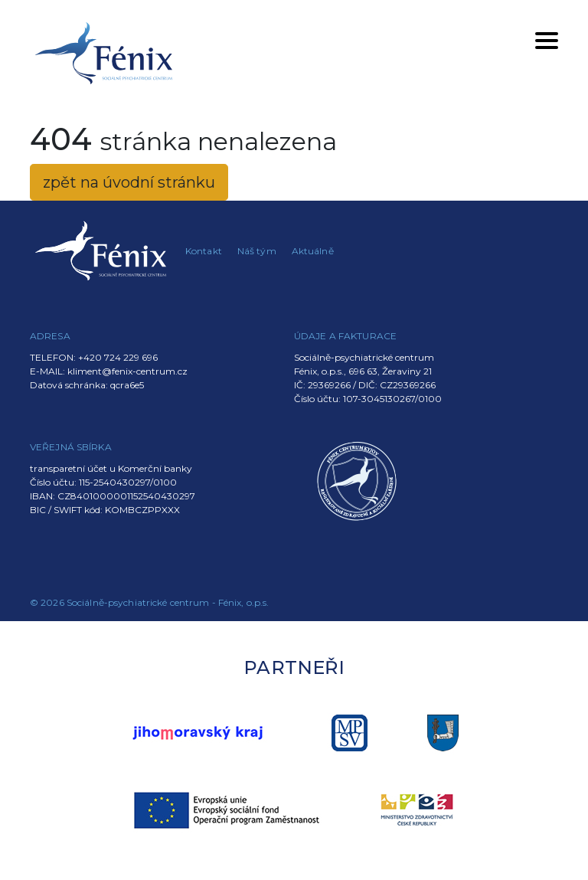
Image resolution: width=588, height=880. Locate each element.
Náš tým (257, 251)
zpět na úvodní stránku (129, 182)
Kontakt (204, 251)
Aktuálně (313, 251)
